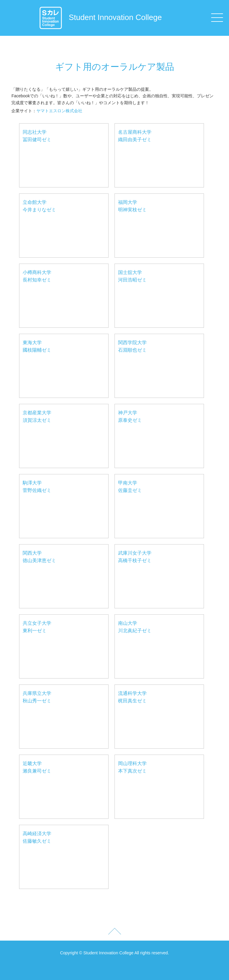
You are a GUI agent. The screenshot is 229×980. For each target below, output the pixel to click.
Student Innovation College (100, 17)
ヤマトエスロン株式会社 (59, 111)
